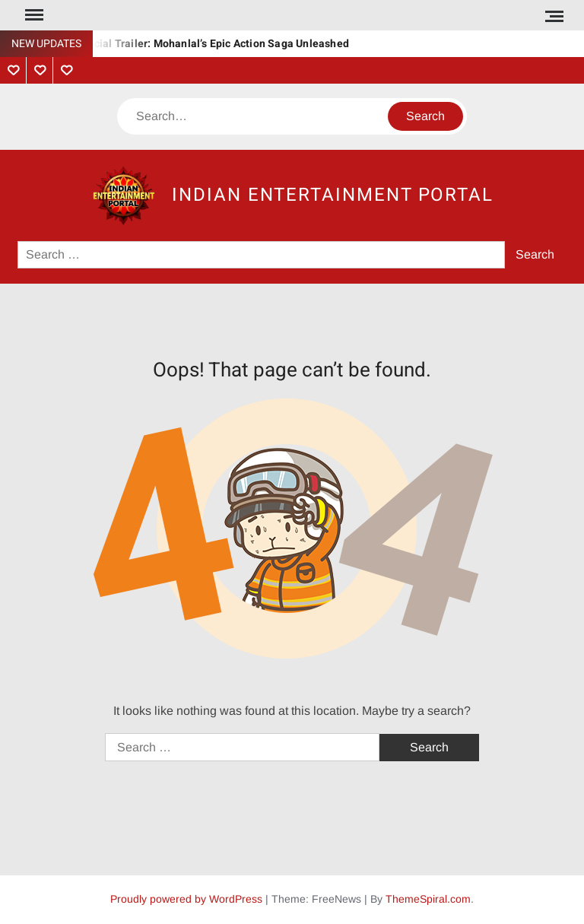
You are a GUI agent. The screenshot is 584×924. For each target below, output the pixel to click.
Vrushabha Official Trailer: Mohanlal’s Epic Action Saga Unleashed (184, 44)
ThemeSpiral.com (428, 899)
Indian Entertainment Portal (333, 195)
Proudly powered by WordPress (186, 899)
